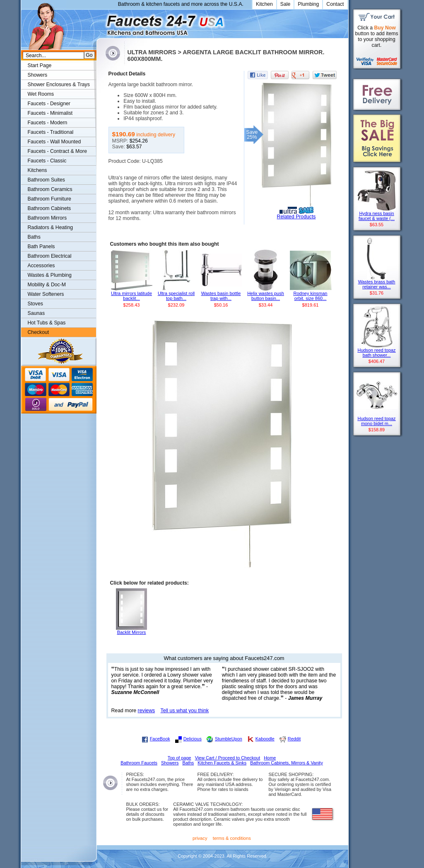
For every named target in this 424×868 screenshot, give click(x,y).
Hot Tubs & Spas (47, 323)
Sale (285, 4)
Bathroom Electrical (50, 256)
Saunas (36, 313)
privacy (200, 838)
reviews (147, 711)
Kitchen (264, 4)
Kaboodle (265, 739)
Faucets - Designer (49, 104)
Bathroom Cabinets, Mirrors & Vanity (287, 763)
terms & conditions (232, 838)
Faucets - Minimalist (50, 113)
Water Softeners (46, 294)
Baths (34, 237)
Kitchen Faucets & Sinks (222, 763)
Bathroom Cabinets (49, 208)
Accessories (41, 266)
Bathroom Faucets (139, 763)
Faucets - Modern (48, 123)
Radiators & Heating (51, 227)
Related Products (296, 217)
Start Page (40, 65)
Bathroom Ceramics (50, 189)
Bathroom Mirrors (47, 218)
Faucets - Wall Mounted (54, 142)
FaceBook (160, 739)
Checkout (39, 332)
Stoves (35, 304)
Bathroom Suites (46, 180)
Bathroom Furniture (49, 199)
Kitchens (37, 170)
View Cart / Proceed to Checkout (228, 758)
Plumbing (308, 4)
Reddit (294, 739)
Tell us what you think (185, 711)
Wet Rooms (41, 94)
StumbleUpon (229, 739)
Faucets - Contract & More (57, 151)
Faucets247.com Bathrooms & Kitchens (100, 22)
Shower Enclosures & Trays (59, 85)
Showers (38, 75)
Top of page (179, 758)
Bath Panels (41, 247)
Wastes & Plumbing (50, 275)
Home (270, 758)
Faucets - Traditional (51, 132)
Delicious (193, 739)
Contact (335, 4)
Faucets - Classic (47, 161)
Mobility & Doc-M (47, 285)
